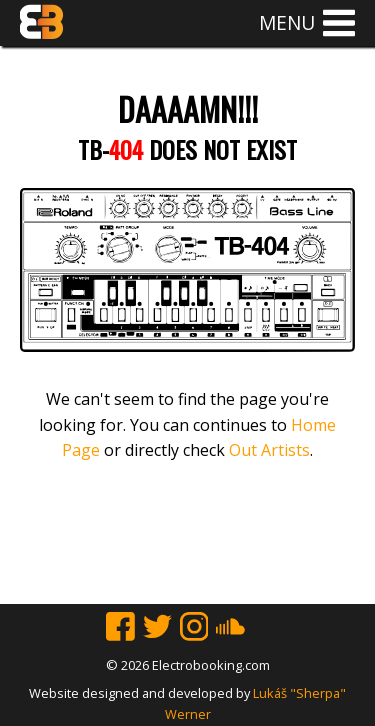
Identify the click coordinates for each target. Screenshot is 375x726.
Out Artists (269, 450)
